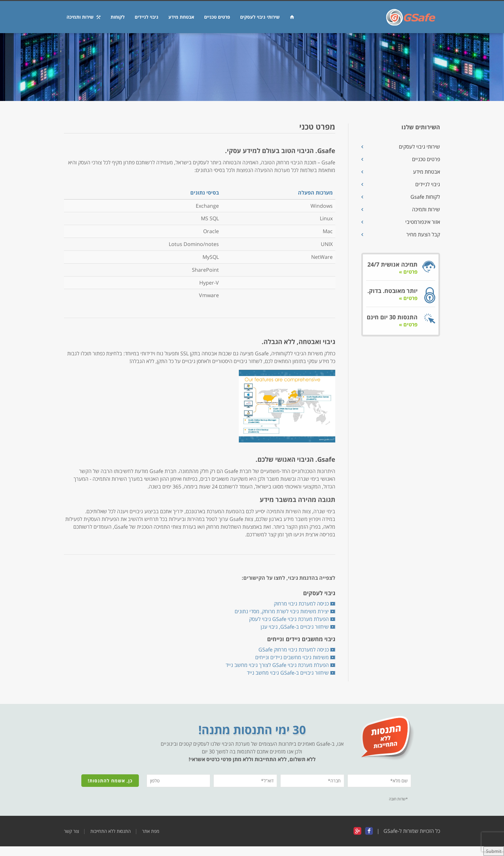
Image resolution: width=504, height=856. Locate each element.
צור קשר (72, 831)
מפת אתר (151, 831)
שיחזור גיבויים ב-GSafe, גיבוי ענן (298, 627)
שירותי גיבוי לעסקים (260, 17)
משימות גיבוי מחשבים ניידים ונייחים (295, 657)
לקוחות (118, 17)
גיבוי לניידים (147, 17)
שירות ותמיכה (84, 17)
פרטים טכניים (217, 17)
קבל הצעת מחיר (423, 234)
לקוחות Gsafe (425, 197)
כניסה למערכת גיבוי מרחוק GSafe (297, 650)
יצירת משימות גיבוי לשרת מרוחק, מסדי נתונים (285, 611)
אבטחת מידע (181, 17)
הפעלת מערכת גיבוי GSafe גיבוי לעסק (292, 619)
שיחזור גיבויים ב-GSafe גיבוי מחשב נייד (291, 673)
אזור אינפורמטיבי (423, 222)
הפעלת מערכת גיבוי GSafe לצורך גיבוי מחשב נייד (280, 665)
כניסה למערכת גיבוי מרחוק (305, 604)
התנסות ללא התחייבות (111, 831)
